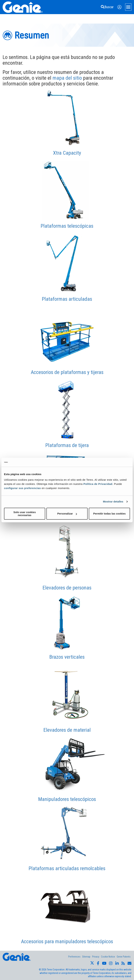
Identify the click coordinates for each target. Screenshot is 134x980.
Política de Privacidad (98, 484)
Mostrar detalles (113, 502)
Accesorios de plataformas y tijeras (67, 372)
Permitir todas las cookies (109, 514)
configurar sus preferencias (22, 488)
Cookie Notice (108, 957)
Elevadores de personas (67, 588)
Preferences (74, 957)
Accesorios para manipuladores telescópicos (67, 941)
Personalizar (67, 514)
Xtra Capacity (67, 153)
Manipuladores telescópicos (67, 799)
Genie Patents (124, 957)
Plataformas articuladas (67, 299)
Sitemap (86, 957)
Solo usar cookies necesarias (25, 514)
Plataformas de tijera (67, 445)
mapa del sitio (67, 78)
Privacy (96, 957)
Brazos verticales (67, 657)
